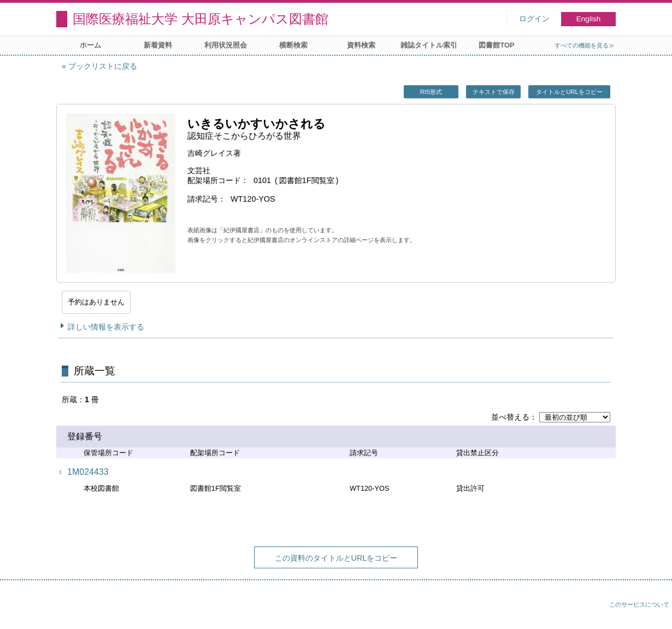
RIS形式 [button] (431, 92)
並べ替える (510, 417)
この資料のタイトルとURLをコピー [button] (336, 558)
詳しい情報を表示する (106, 327)
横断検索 (293, 45)
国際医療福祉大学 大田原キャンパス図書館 (201, 19)
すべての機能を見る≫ (585, 45)
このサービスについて (639, 604)
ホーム (90, 45)
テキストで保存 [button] (494, 92)
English (589, 19)
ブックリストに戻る (103, 66)
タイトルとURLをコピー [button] (569, 92)
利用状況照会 (226, 45)
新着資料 (158, 45)
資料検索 (361, 45)
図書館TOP (496, 45)
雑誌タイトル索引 (429, 45)
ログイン (534, 19)
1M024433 (88, 472)
